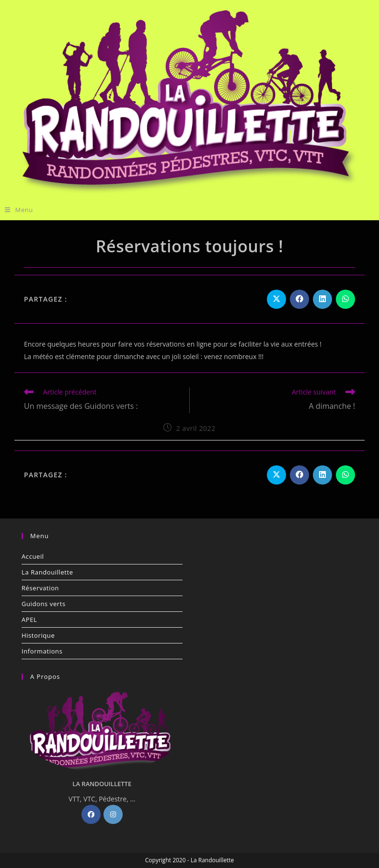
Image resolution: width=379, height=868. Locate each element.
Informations (42, 651)
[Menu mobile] (19, 210)
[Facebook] (91, 814)
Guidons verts (44, 604)
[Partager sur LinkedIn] (322, 299)
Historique (38, 635)
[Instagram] (113, 814)
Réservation (40, 588)
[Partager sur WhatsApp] (345, 299)
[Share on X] (276, 299)
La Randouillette (47, 572)
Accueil (33, 556)
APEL (29, 620)
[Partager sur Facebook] (299, 299)
